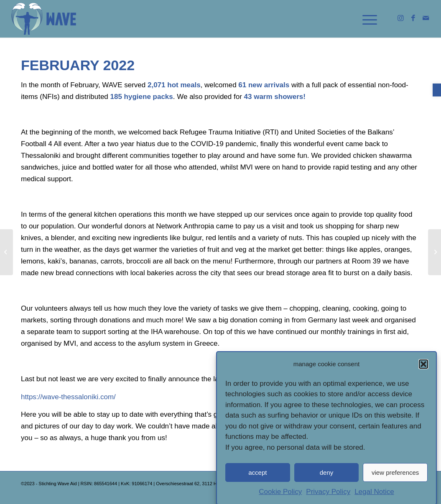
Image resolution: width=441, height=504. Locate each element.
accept (257, 475)
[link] (437, 90)
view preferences (395, 475)
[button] (423, 366)
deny (327, 475)
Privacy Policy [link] (328, 494)
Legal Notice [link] (374, 494)
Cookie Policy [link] (280, 494)
